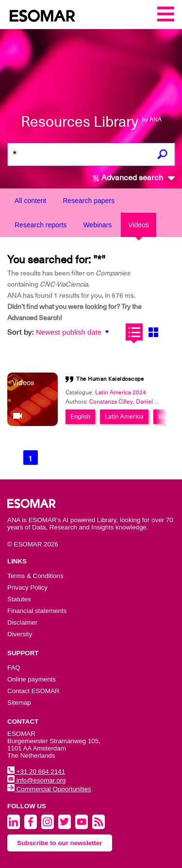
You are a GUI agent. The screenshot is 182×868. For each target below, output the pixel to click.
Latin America (124, 417)
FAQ (14, 668)
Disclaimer (22, 622)
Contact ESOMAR (33, 691)
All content (30, 201)
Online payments (32, 679)
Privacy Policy (27, 587)
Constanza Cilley (111, 402)
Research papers (89, 201)
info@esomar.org (36, 780)
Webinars (97, 225)
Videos (139, 225)
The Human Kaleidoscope (110, 379)
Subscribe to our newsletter (60, 843)
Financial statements (37, 611)
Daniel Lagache (156, 402)
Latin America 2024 (121, 392)
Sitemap (19, 703)
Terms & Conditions (35, 576)
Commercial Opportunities (49, 789)
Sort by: (21, 332)
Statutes (19, 599)
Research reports (41, 225)
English (80, 417)
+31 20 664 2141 (36, 772)
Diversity (20, 634)
